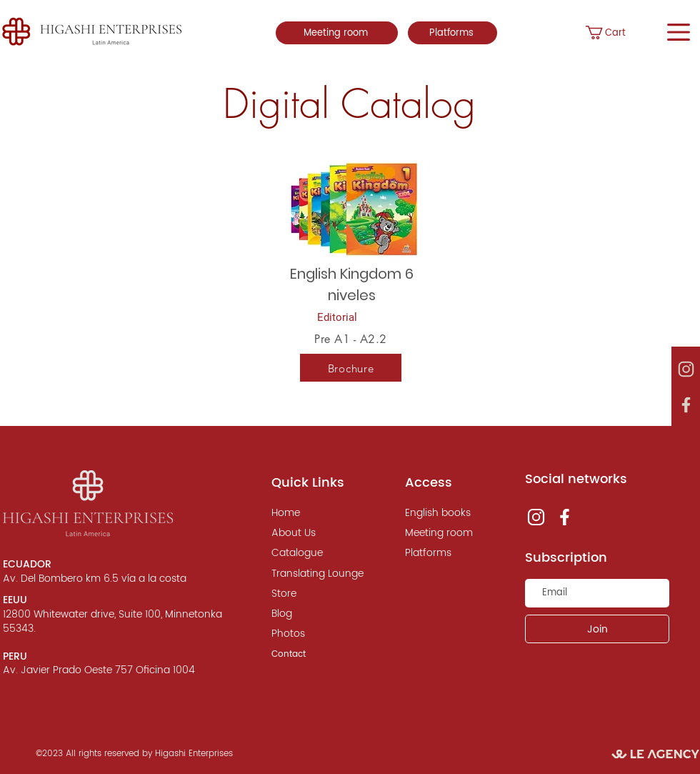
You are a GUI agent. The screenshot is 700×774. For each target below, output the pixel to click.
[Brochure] (351, 368)
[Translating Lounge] (317, 574)
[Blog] (314, 614)
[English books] (448, 513)
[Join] (597, 629)
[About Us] (314, 533)
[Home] (314, 513)
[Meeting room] (337, 33)
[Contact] (314, 655)
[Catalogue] (314, 553)
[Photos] (314, 634)
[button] (619, 33)
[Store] (314, 594)
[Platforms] (452, 33)
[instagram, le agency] (686, 369)
